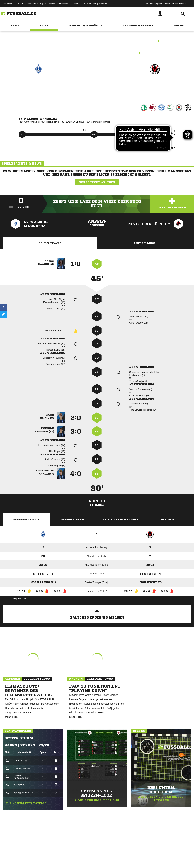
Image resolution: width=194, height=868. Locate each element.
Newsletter (103, 4)
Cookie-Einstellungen (110, 859)
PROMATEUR (9, 4)
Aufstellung (144, 243)
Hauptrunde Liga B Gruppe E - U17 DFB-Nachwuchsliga (97, 41)
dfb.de (21, 4)
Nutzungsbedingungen (49, 859)
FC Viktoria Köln (155, 85)
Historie (168, 519)
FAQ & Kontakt (89, 4)
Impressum (8, 859)
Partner (76, 4)
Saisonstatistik (26, 519)
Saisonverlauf (74, 519)
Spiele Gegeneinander (121, 519)
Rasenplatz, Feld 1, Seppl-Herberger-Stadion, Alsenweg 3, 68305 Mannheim (97, 53)
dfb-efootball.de (34, 4)
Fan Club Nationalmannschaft (57, 4)
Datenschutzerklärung (26, 859)
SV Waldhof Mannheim (39, 88)
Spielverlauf (50, 243)
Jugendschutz (68, 859)
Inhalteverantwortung (87, 859)
